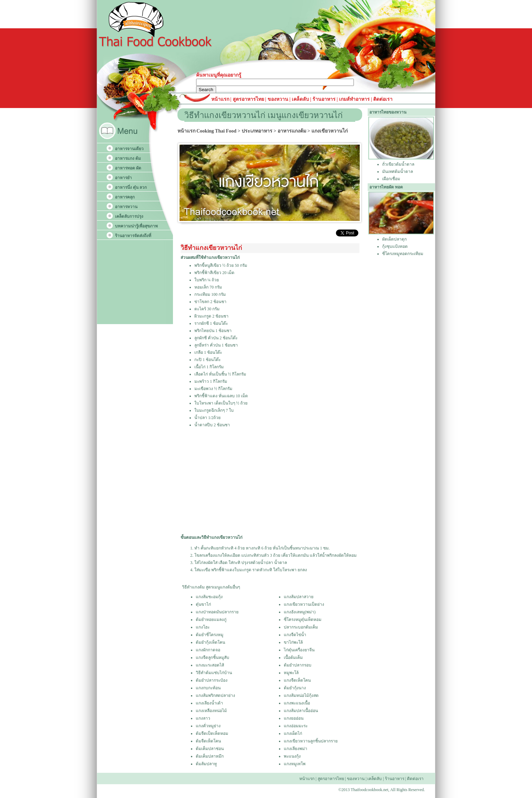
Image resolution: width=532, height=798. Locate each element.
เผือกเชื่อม (391, 179)
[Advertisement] (269, 481)
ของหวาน (279, 99)
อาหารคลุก (125, 197)
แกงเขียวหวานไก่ (330, 131)
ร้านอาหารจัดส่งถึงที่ (133, 236)
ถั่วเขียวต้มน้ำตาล (398, 164)
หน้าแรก (221, 99)
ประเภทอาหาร (257, 131)
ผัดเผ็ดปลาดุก (394, 239)
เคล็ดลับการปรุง (129, 216)
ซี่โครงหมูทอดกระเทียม (403, 254)
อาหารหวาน (126, 207)
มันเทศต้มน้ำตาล (398, 172)
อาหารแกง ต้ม (128, 158)
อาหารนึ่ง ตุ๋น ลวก (131, 187)
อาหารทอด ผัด (128, 168)
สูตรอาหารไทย (248, 99)
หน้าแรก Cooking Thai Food (207, 131)
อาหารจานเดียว (129, 149)
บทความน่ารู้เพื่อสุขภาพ (136, 226)
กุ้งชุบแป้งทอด (395, 246)
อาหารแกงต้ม (292, 131)
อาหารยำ (123, 178)
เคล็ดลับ (300, 99)
